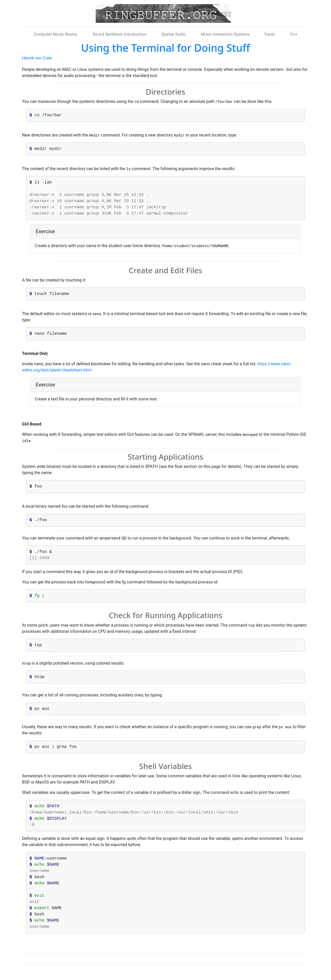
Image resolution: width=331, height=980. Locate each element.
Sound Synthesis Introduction (119, 34)
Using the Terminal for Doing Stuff (166, 48)
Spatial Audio (174, 34)
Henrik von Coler (37, 58)
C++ (294, 34)
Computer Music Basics (55, 34)
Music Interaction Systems (225, 34)
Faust (270, 34)
